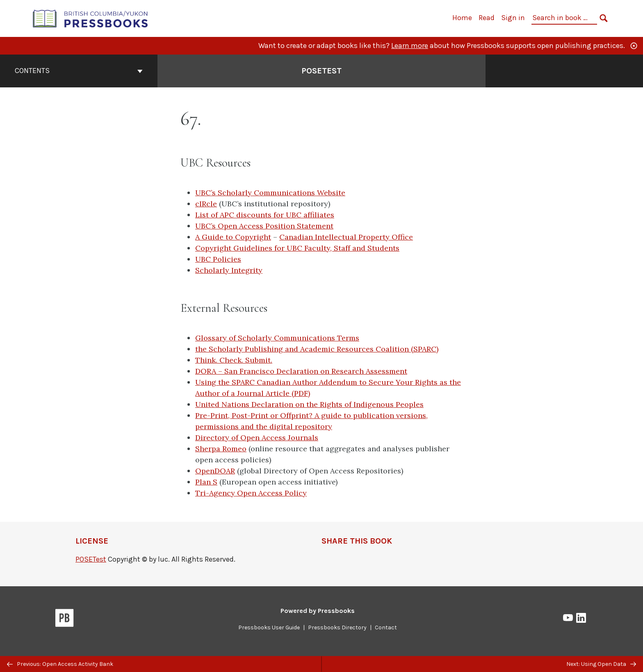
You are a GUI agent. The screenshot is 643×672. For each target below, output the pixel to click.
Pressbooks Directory (337, 627)
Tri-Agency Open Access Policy (251, 493)
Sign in (513, 18)
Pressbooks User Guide (269, 627)
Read (487, 18)
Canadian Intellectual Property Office (346, 237)
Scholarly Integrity (229, 270)
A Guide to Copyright (233, 237)
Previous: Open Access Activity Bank (60, 664)
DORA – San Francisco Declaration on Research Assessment (301, 371)
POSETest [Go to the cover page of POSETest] (321, 71)
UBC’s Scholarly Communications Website (270, 193)
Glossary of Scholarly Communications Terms (277, 338)
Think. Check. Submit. (234, 360)
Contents (79, 71)
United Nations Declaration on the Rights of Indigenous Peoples (309, 404)
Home (462, 18)
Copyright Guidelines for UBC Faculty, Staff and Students (297, 248)
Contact (386, 627)
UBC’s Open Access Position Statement (264, 226)
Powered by (318, 611)
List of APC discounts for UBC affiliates (265, 215)
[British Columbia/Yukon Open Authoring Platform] (91, 18)
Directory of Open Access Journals (257, 438)
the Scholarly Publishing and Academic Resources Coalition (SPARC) (317, 349)
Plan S (206, 482)
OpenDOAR (215, 471)
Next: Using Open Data (601, 664)
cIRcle (206, 204)
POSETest (91, 559)
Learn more (410, 46)
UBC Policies (218, 259)
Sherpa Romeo (221, 449)
